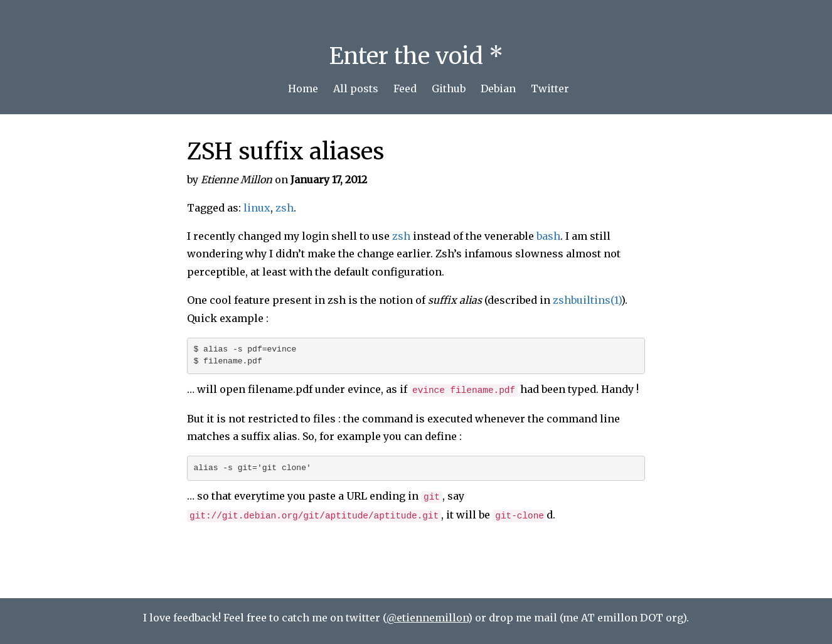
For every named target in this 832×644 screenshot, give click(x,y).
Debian (498, 89)
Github (449, 89)
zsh (285, 208)
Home (303, 89)
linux (257, 208)
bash (548, 236)
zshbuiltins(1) (587, 300)
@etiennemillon (427, 618)
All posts (356, 89)
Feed (405, 89)
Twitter (550, 89)
